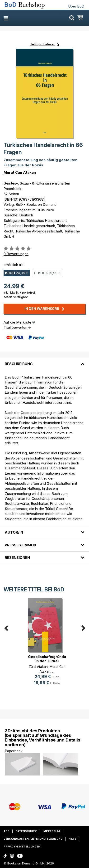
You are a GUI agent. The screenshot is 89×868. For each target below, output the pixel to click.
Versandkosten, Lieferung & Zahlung (33, 839)
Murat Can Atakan (20, 172)
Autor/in (14, 532)
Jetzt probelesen (43, 44)
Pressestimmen (20, 545)
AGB (7, 831)
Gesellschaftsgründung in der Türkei (49, 659)
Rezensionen (17, 558)
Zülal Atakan (38, 667)
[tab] (44, 361)
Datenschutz (26, 831)
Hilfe (72, 839)
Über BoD (76, 6)
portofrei (28, 292)
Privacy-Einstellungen (22, 847)
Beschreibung (19, 364)
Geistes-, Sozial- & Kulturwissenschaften (37, 183)
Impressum (51, 831)
